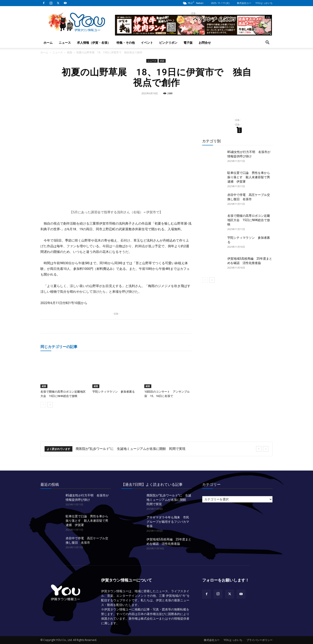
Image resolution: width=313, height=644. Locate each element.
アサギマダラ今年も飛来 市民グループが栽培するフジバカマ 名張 (169, 522)
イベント (147, 43)
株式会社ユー (244, 3)
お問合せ (205, 43)
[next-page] (50, 405)
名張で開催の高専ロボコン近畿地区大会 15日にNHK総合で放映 (249, 220)
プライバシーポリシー (260, 640)
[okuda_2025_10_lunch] (193, 34)
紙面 (70, 52)
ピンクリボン (168, 43)
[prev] (259, 449)
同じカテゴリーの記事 (59, 347)
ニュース (65, 43)
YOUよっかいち (264, 3)
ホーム (48, 43)
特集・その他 (126, 43)
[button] (267, 43)
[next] (266, 449)
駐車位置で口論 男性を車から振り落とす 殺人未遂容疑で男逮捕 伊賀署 (249, 177)
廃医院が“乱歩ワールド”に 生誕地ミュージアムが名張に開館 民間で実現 (131, 449)
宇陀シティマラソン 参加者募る (114, 392)
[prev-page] (43, 405)
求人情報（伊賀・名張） (94, 43)
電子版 (188, 43)
